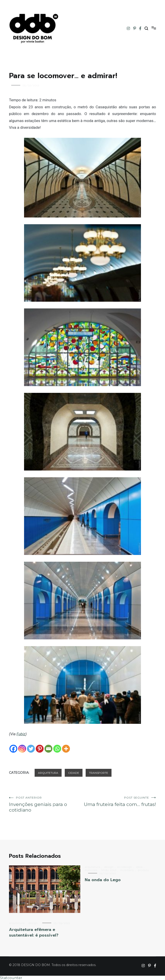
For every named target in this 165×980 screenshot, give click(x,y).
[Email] (48, 749)
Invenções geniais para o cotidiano (46, 804)
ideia (139, 867)
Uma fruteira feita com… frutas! (119, 801)
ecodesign (125, 867)
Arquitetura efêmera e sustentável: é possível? (34, 932)
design (33, 923)
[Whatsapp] (57, 749)
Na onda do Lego (103, 880)
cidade (74, 773)
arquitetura (48, 773)
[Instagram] (22, 749)
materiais (91, 870)
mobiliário (127, 870)
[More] (66, 749)
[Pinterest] (40, 749)
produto (143, 870)
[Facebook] (13, 749)
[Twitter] (31, 749)
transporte (99, 773)
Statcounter (11, 978)
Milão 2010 (109, 870)
